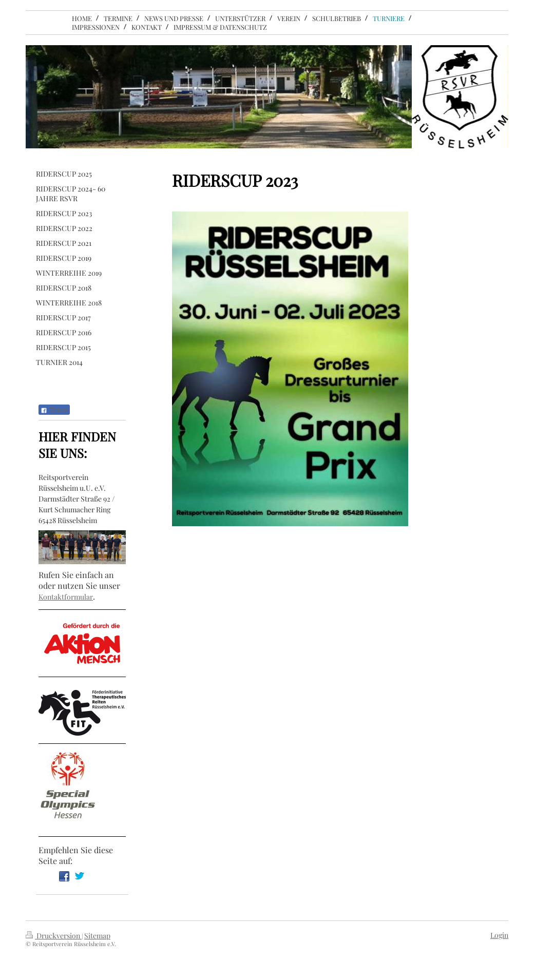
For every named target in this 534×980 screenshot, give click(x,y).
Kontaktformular (66, 597)
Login (499, 935)
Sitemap (97, 936)
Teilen (54, 410)
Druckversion (54, 936)
